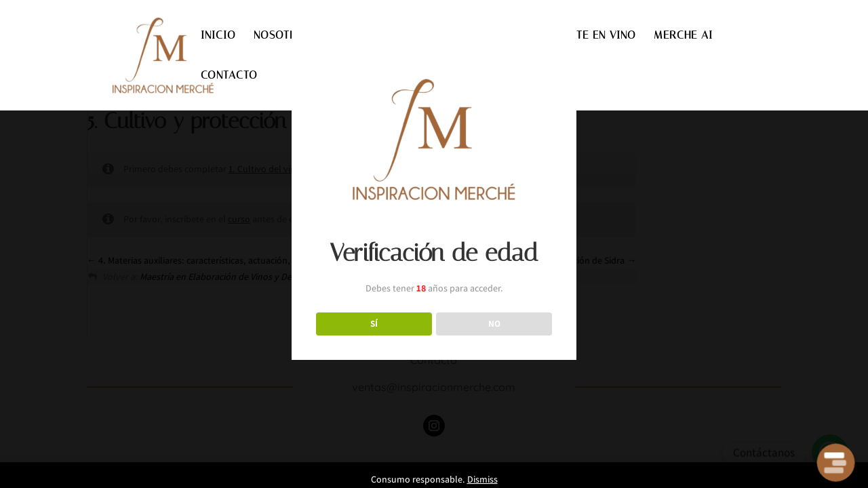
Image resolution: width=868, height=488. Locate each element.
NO (494, 323)
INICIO (218, 36)
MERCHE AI (683, 36)
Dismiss (482, 479)
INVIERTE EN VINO (589, 36)
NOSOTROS (283, 36)
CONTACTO (229, 76)
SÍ (374, 323)
